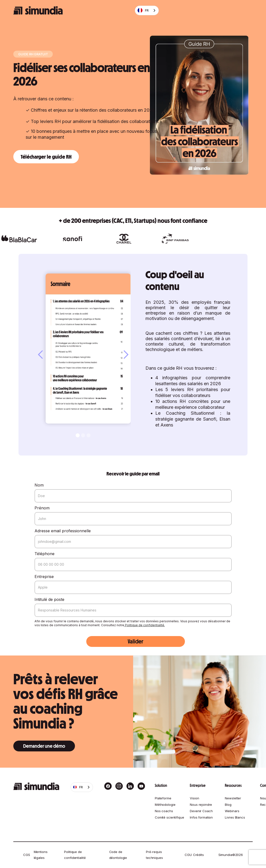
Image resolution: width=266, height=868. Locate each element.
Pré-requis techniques (154, 855)
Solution (161, 785)
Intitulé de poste (49, 599)
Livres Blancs (235, 817)
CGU (188, 855)
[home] (38, 10)
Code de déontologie (118, 855)
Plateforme (163, 798)
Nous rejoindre (201, 805)
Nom (39, 485)
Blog (228, 805)
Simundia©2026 (231, 855)
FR (143, 10)
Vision (194, 798)
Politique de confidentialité (75, 855)
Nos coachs (164, 811)
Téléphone (44, 554)
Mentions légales (41, 855)
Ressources (233, 785)
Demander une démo (44, 746)
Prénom (42, 508)
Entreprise (44, 577)
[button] (46, 355)
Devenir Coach (201, 811)
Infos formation (201, 817)
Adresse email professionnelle (63, 531)
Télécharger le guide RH (46, 157)
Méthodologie (165, 805)
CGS (27, 855)
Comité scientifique (169, 817)
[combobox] (147, 10)
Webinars (232, 811)
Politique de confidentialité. (145, 625)
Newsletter (233, 798)
